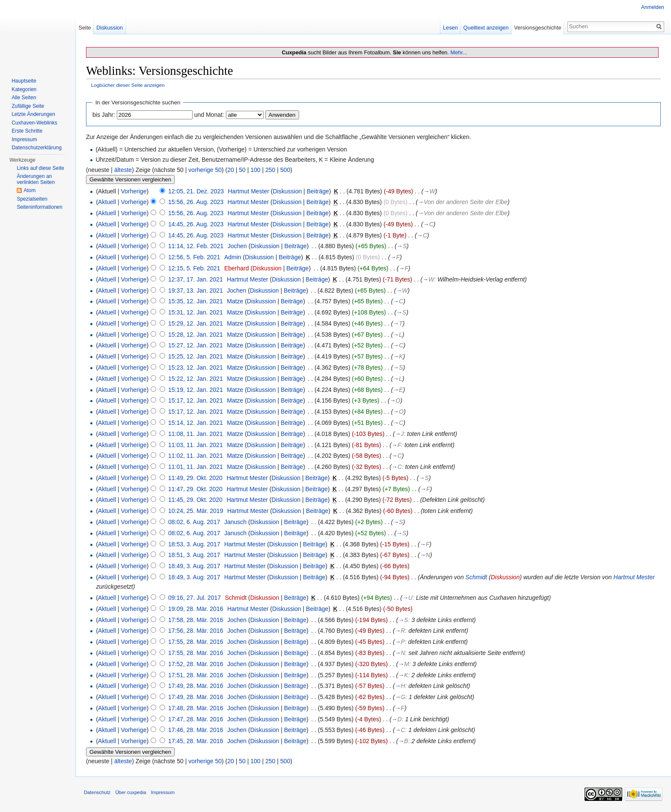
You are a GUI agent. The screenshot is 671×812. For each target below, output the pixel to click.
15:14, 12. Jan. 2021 (196, 423)
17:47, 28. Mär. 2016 (196, 719)
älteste (123, 170)
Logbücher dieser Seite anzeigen (128, 85)
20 (231, 170)
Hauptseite (24, 81)
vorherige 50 (205, 170)
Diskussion (288, 191)
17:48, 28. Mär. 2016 (196, 708)
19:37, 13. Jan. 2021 (196, 290)
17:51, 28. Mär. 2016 (196, 675)
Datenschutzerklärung (37, 148)
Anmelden (653, 7)
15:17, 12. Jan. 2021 (196, 400)
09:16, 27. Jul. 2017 (194, 598)
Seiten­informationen (40, 207)
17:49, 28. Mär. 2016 (196, 686)
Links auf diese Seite (40, 168)
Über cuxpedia (131, 792)
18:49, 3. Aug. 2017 (194, 566)
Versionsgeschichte (537, 28)
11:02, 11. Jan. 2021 (196, 456)
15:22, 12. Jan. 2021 (196, 379)
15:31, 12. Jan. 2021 (196, 312)
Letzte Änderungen (33, 114)
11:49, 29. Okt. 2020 (195, 478)
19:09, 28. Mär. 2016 (196, 609)
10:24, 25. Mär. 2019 (196, 511)
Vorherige (134, 191)
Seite (85, 28)
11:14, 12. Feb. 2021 (196, 246)
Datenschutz (97, 792)
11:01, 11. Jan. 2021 (196, 467)
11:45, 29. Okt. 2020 (195, 500)
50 (242, 170)
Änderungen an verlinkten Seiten (36, 179)
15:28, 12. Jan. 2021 (196, 335)
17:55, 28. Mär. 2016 (196, 642)
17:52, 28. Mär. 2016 (196, 664)
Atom (30, 190)
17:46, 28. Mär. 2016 (196, 730)
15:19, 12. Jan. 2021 (196, 390)
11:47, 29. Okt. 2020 (195, 489)
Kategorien (24, 89)
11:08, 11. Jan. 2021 (196, 434)
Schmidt (477, 577)
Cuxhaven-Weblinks (34, 123)
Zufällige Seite (28, 106)
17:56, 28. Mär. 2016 (196, 631)
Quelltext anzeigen (486, 28)
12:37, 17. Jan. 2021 (196, 279)
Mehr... (459, 52)
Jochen (237, 246)
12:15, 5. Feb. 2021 (194, 268)
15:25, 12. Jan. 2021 (196, 356)
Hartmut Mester (248, 191)
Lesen (450, 28)
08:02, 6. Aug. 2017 (194, 522)
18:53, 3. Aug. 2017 (194, 544)
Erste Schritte (27, 131)
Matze (235, 301)
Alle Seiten (24, 98)
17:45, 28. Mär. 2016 (196, 741)
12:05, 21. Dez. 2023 (196, 191)
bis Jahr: (104, 115)
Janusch (235, 522)
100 (255, 170)
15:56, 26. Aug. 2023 (196, 202)
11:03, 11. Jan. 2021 (196, 445)
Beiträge (318, 191)
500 (285, 170)
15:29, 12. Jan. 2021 (196, 323)
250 (270, 170)
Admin (233, 257)
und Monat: (209, 115)
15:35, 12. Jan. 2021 (196, 301)
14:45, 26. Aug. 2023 (196, 224)
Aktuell (107, 202)
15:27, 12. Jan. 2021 (196, 345)
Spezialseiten (32, 199)
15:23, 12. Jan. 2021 (196, 367)
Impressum (24, 139)
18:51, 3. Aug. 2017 (194, 555)
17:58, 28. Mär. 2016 (196, 620)
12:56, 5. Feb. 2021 (194, 257)
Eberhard (237, 268)
